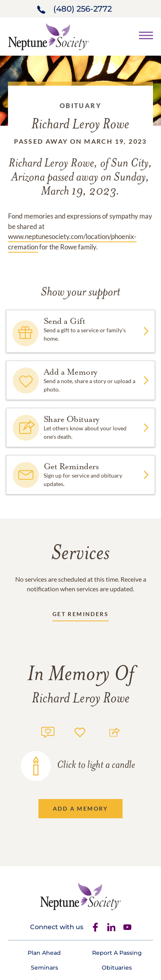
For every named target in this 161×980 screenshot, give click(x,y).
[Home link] (48, 36)
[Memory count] (48, 731)
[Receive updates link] (80, 616)
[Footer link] (44, 953)
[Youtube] (127, 927)
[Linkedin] (111, 927)
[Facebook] (95, 927)
